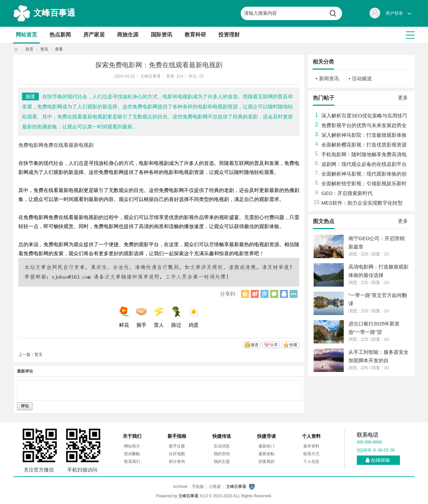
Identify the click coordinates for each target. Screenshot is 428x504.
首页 (16, 49)
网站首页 (26, 35)
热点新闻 (60, 35)
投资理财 (229, 35)
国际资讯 (162, 35)
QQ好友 (284, 294)
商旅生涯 (128, 35)
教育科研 (195, 35)
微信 (274, 294)
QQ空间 (245, 294)
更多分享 (294, 294)
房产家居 (94, 35)
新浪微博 (255, 294)
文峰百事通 (54, 13)
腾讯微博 (264, 294)
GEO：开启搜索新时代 (347, 193)
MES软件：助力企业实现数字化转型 (362, 203)
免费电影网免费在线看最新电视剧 (56, 145)
